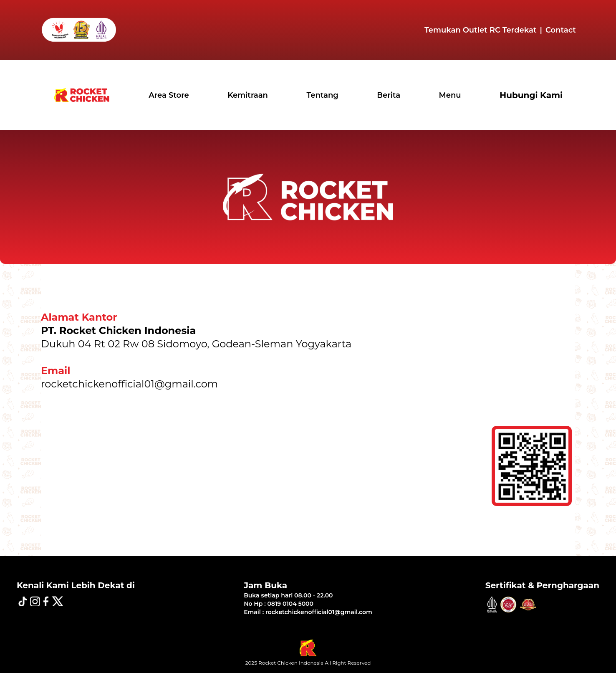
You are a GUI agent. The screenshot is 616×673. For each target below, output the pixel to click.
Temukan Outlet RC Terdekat (481, 30)
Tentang (322, 95)
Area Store (169, 95)
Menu (450, 95)
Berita (389, 95)
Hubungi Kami (531, 95)
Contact (561, 30)
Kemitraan (248, 95)
